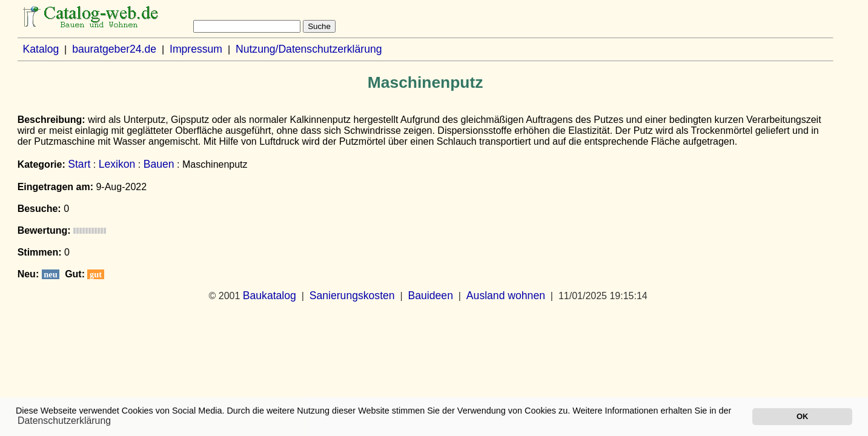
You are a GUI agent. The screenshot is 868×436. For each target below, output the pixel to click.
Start (79, 164)
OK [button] (802, 416)
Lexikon (117, 164)
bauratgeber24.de (114, 49)
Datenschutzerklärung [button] (64, 421)
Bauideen (431, 296)
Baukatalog (270, 296)
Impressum (196, 49)
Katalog (41, 49)
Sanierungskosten (352, 296)
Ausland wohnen (506, 296)
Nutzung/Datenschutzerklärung (309, 49)
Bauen (159, 164)
